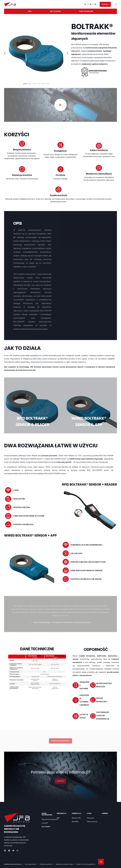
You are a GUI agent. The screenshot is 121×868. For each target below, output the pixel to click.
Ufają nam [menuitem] (90, 818)
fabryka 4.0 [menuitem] (77, 814)
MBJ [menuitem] (58, 818)
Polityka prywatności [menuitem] (46, 864)
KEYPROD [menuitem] (75, 822)
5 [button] (43, 84)
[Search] (91, 4)
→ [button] (68, 53)
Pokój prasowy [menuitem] (92, 822)
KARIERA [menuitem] (105, 814)
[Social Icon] (6, 851)
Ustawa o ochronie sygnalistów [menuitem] (86, 864)
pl (95, 4)
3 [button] (34, 84)
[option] (36, 52)
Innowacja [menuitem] (61, 814)
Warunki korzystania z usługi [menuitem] (64, 864)
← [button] (5, 53)
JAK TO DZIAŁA (55, 11)
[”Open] (116, 4)
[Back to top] (101, 862)
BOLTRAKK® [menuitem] (46, 827)
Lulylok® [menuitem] (45, 823)
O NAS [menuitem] (89, 814)
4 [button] (39, 84)
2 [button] (30, 84)
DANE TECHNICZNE (86, 11)
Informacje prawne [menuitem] (31, 864)
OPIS (30, 11)
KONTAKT (105, 4)
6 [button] (48, 84)
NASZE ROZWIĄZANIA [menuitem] (47, 814)
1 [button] (25, 84)
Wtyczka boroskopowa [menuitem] (50, 819)
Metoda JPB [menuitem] (76, 818)
